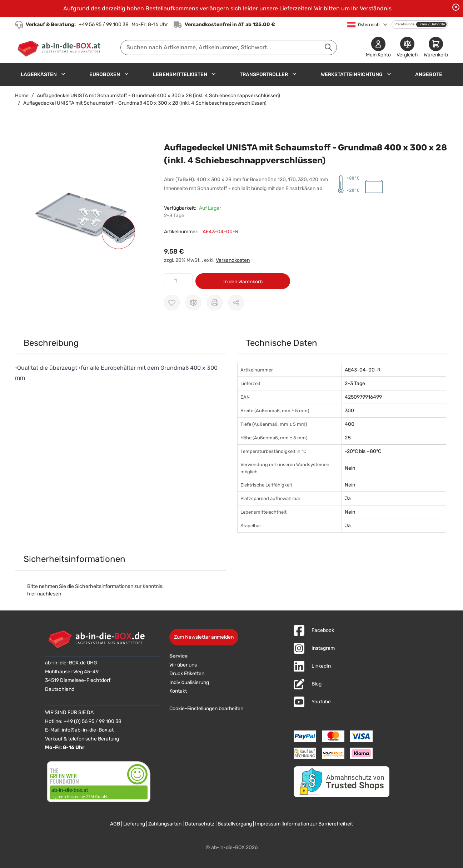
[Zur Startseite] (61, 48)
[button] (82, 212)
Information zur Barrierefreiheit (318, 824)
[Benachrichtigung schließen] (456, 7)
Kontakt (178, 691)
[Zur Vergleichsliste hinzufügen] (193, 303)
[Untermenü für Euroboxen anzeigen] (126, 74)
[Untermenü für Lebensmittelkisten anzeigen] (214, 74)
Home (22, 96)
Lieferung (134, 824)
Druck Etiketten (187, 674)
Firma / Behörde (431, 24)
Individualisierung (189, 682)
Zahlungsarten (165, 824)
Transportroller (264, 74)
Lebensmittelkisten (180, 74)
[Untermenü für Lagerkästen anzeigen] (63, 74)
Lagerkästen (39, 74)
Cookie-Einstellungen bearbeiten (206, 709)
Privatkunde (405, 24)
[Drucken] (215, 303)
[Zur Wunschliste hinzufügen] (172, 303)
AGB (115, 824)
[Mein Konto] (378, 48)
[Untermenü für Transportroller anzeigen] (294, 74)
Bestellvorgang (235, 824)
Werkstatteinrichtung (352, 74)
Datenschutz (200, 824)
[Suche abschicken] (328, 47)
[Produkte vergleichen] (407, 48)
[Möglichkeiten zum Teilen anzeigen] (236, 303)
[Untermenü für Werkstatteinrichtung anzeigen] (389, 74)
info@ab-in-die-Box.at (88, 730)
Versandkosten (233, 260)
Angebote (429, 74)
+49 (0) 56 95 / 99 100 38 (93, 721)
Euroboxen (105, 74)
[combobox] (229, 48)
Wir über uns (183, 665)
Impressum (268, 824)
